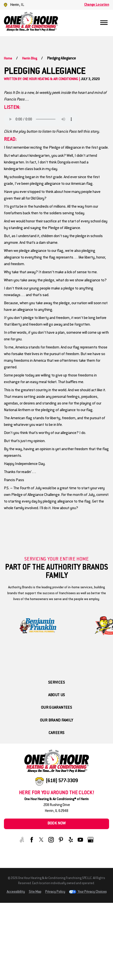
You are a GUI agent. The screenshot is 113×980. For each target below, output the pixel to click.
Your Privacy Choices (88, 892)
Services (56, 683)
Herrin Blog (30, 59)
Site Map (35, 892)
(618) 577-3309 (62, 781)
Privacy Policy (55, 892)
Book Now (57, 824)
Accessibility (16, 892)
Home (8, 59)
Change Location (97, 5)
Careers (57, 733)
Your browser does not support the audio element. (41, 119)
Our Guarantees (56, 708)
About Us (57, 695)
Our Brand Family (56, 721)
